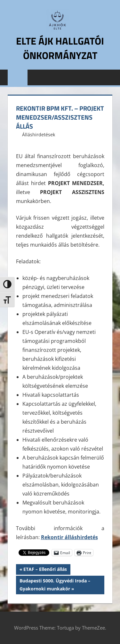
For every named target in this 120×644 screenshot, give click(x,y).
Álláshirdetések (39, 135)
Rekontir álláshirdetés (69, 537)
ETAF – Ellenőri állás (45, 570)
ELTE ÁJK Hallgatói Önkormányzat (60, 48)
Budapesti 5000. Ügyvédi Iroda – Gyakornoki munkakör (55, 584)
